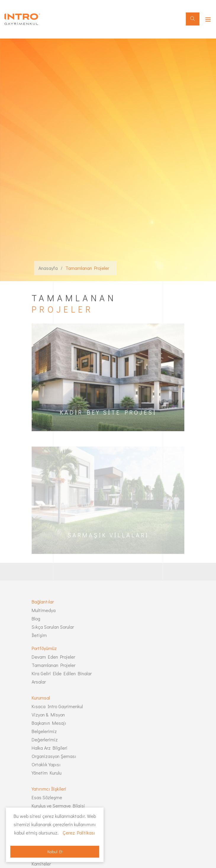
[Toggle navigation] (207, 18)
